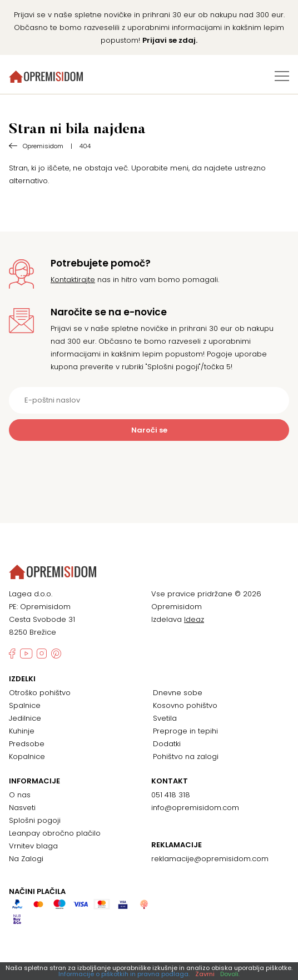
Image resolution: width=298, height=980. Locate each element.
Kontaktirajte (73, 280)
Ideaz (194, 619)
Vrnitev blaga (33, 846)
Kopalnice (27, 757)
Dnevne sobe (178, 693)
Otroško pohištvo (40, 693)
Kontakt (170, 781)
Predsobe (27, 744)
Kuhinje (22, 731)
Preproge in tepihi (185, 731)
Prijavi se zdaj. (170, 40)
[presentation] (149, 468)
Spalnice (25, 705)
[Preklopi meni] (282, 76)
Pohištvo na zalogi (186, 757)
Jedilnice (25, 718)
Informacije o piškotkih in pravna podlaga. (124, 974)
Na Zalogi (26, 859)
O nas (20, 795)
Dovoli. (230, 974)
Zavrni (205, 974)
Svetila (165, 718)
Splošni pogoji (35, 820)
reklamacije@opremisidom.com (210, 859)
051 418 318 (171, 795)
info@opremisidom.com (195, 808)
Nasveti (22, 808)
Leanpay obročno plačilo (55, 833)
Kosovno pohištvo (185, 705)
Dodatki (167, 744)
